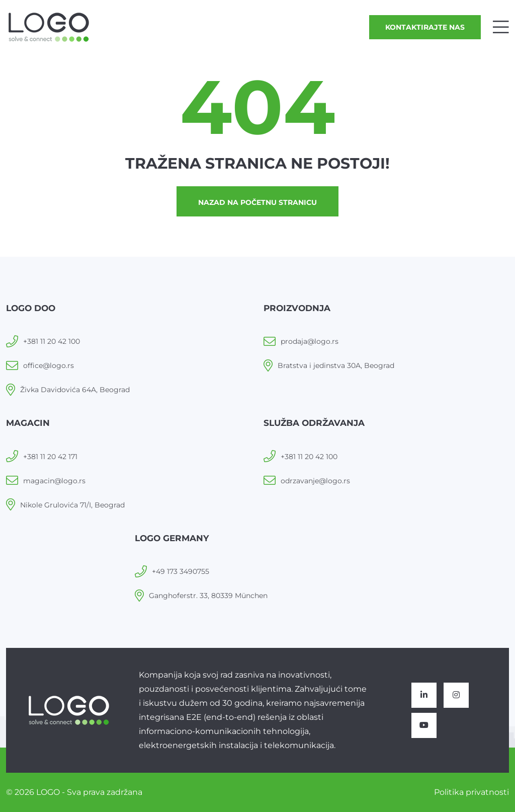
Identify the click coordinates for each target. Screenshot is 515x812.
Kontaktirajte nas (425, 27)
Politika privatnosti (471, 792)
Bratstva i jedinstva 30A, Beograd (336, 365)
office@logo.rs (49, 365)
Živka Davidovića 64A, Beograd (75, 390)
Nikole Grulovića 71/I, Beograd (72, 505)
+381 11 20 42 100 (52, 341)
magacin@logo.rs (54, 481)
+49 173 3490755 (181, 571)
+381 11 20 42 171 (50, 457)
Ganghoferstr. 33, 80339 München (208, 596)
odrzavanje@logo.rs (315, 481)
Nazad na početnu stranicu (257, 202)
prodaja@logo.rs (310, 341)
